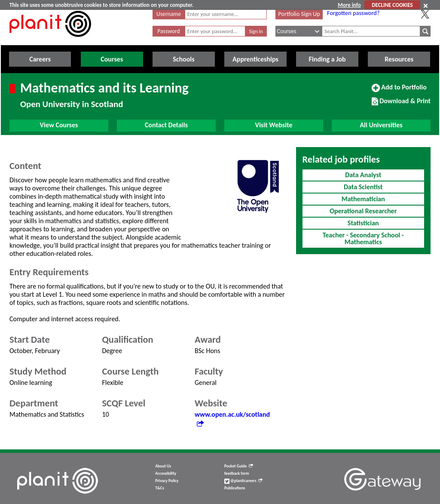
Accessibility (166, 473)
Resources (399, 59)
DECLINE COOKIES (392, 5)
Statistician (363, 223)
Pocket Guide (239, 466)
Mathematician (363, 199)
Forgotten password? (353, 13)
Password (168, 31)
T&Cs (159, 488)
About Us (163, 466)
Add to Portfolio (399, 91)
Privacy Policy (167, 481)
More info (349, 5)
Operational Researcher (363, 211)
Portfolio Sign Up (299, 14)
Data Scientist (363, 187)
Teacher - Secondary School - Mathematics (363, 238)
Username (169, 14)
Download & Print (401, 104)
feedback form (237, 473)
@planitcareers (244, 481)
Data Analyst (363, 175)
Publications (235, 488)
